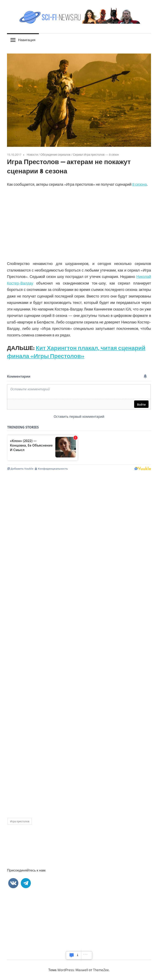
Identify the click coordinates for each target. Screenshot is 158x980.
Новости (32, 155)
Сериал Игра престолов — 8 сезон (96, 155)
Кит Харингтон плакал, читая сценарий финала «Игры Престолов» (76, 352)
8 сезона (140, 184)
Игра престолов (20, 821)
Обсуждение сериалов (55, 155)
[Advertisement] (79, 609)
